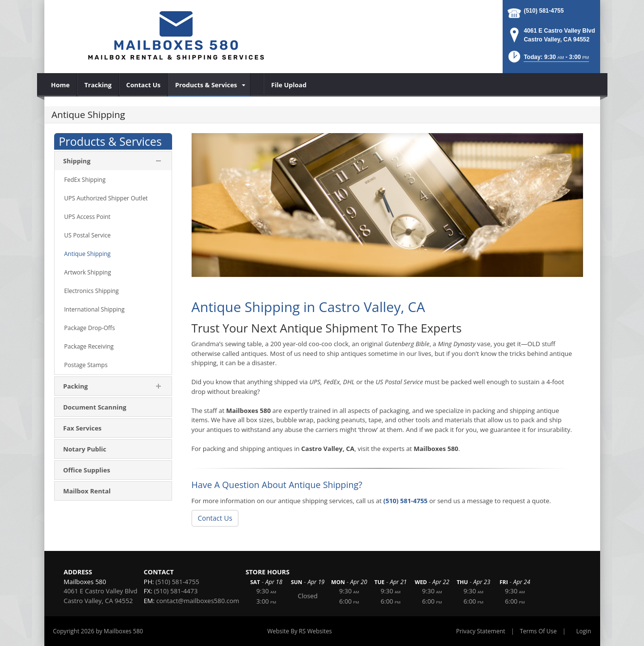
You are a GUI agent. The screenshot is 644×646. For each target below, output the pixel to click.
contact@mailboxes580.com (198, 601)
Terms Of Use (538, 631)
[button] (548, 60)
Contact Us (215, 518)
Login (584, 631)
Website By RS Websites (300, 631)
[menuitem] (61, 85)
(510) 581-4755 (544, 11)
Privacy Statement (481, 631)
